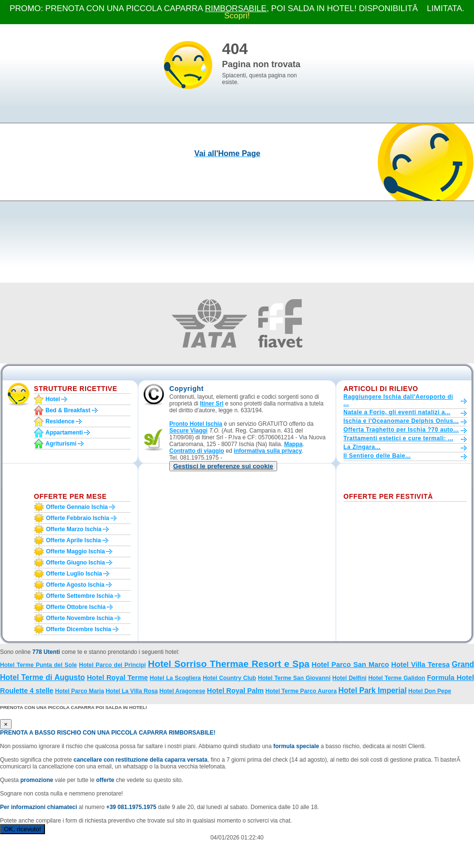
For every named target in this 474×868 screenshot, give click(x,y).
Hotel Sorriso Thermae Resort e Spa (229, 664)
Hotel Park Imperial (372, 690)
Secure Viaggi (188, 431)
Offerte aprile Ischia (74, 540)
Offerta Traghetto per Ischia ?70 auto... (401, 430)
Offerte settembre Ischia (80, 596)
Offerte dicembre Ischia (79, 629)
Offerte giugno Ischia (75, 563)
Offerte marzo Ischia (74, 529)
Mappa (293, 444)
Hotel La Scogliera (176, 678)
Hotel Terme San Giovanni (294, 678)
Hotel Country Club (229, 678)
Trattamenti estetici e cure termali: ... (398, 438)
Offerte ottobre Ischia (76, 607)
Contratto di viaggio (197, 451)
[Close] (6, 724)
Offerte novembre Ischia (80, 618)
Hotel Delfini (349, 678)
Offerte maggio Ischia (75, 551)
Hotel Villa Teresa (421, 665)
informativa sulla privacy (268, 451)
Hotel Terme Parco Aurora (301, 691)
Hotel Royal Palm (236, 691)
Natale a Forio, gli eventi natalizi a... (397, 412)
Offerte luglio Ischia (74, 574)
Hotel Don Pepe (430, 691)
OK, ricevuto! (22, 829)
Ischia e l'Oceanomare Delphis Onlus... (401, 421)
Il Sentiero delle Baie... (377, 456)
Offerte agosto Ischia (75, 585)
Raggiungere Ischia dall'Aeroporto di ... (398, 400)
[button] (223, 466)
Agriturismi (61, 444)
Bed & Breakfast (68, 410)
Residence (60, 421)
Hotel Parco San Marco (350, 665)
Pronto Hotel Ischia (196, 424)
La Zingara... (362, 447)
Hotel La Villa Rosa (132, 691)
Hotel (53, 399)
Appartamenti (64, 433)
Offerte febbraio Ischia (78, 518)
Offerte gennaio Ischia (77, 507)
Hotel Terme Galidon (396, 678)
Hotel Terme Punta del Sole (38, 665)
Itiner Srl (212, 404)
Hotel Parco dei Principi (112, 665)
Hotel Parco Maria (80, 691)
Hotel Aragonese (183, 691)
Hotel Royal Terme (117, 678)
